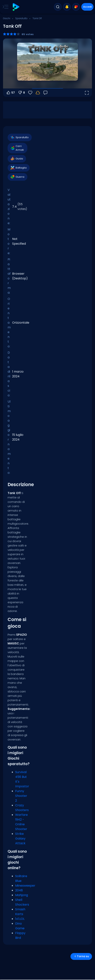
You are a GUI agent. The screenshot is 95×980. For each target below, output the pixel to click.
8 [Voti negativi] (21, 93)
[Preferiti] (30, 93)
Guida (17, 159)
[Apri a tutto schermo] (87, 93)
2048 (19, 890)
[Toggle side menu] (5, 7)
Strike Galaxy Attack (20, 838)
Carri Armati (17, 148)
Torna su (81, 956)
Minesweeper (25, 886)
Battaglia (18, 168)
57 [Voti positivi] (10, 93)
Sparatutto (21, 18)
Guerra (17, 177)
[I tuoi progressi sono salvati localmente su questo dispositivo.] (38, 93)
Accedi (87, 7)
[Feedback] (45, 93)
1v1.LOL (20, 919)
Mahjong (22, 895)
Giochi (7, 18)
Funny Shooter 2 (21, 796)
